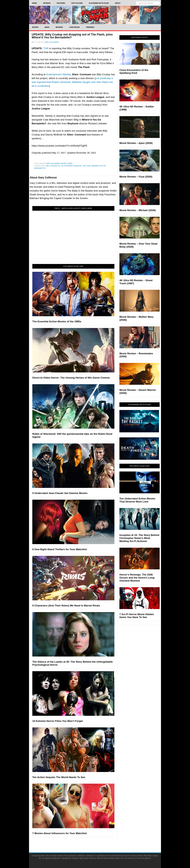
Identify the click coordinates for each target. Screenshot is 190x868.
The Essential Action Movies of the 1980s (57, 321)
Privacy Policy (115, 858)
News (70, 163)
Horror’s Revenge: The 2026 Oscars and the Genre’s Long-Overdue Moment (137, 578)
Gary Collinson (53, 163)
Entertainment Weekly (58, 74)
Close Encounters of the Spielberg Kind (134, 72)
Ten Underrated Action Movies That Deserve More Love (137, 500)
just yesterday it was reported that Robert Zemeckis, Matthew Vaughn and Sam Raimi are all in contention (72, 82)
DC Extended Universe (71, 166)
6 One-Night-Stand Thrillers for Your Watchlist (60, 549)
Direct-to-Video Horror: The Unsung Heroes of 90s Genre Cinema (71, 378)
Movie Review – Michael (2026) (138, 210)
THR (46, 48)
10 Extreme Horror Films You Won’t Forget (58, 721)
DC (59, 166)
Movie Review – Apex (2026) (136, 143)
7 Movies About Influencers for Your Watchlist (60, 833)
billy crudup (52, 166)
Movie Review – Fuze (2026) (136, 177)
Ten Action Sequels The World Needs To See (59, 777)
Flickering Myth (95, 15)
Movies (64, 163)
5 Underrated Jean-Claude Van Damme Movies (60, 493)
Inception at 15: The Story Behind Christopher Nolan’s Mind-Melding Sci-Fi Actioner (139, 538)
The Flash (87, 166)
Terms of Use (101, 858)
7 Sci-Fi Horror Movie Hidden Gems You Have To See (137, 616)
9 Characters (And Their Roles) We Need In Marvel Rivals (66, 606)
